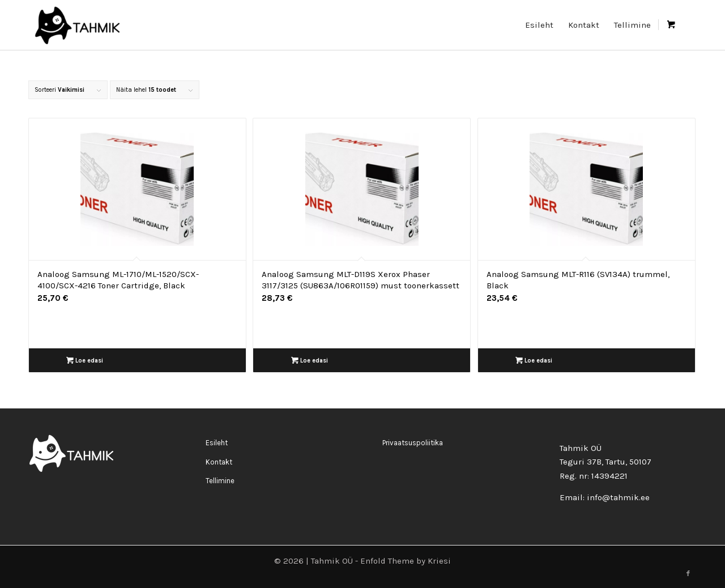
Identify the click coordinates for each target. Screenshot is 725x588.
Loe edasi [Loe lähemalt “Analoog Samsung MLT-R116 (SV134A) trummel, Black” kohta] (534, 361)
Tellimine (220, 481)
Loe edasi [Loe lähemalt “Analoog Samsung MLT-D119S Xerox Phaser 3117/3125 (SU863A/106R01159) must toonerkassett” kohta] (310, 361)
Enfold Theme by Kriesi (406, 561)
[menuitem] (539, 25)
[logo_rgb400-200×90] (77, 25)
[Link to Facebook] (688, 574)
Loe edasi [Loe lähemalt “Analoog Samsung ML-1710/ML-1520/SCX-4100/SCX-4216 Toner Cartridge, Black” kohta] (85, 361)
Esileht (217, 443)
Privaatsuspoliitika (413, 443)
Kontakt (219, 462)
